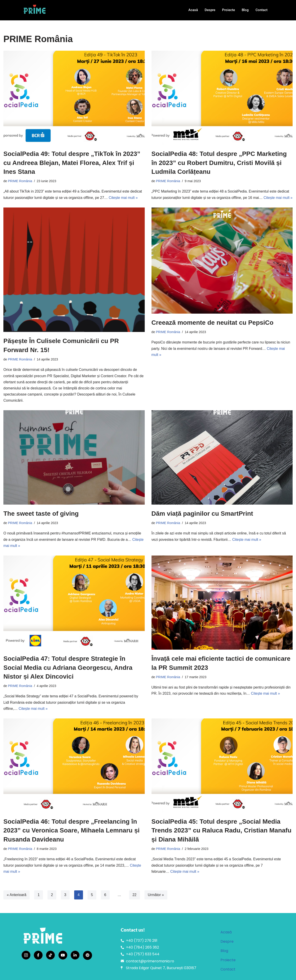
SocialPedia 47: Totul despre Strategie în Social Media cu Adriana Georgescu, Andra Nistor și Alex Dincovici (68, 667)
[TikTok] (50, 955)
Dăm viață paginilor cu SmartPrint (202, 514)
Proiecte (229, 10)
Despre (210, 10)
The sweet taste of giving (41, 514)
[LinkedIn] (75, 955)
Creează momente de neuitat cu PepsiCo (213, 323)
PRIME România (20, 181)
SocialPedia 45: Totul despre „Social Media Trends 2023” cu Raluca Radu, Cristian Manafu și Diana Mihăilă (221, 830)
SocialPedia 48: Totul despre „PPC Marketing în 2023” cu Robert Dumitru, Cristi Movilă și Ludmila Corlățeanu (219, 163)
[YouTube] (63, 955)
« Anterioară (17, 895)
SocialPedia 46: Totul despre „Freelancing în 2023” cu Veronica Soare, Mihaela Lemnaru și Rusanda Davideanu (71, 830)
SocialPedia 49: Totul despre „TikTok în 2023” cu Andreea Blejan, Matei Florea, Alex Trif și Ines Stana (72, 163)
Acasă (193, 10)
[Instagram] (26, 955)
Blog (245, 10)
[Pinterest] (88, 955)
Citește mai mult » (123, 198)
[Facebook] (38, 955)
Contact (262, 10)
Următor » (156, 895)
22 (135, 895)
